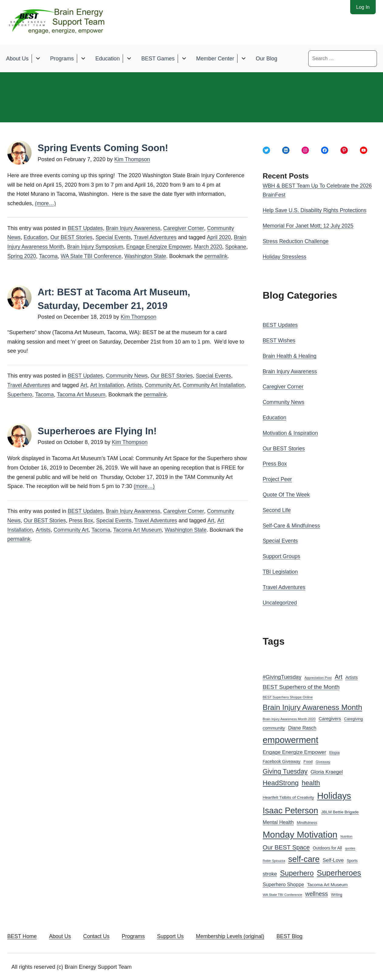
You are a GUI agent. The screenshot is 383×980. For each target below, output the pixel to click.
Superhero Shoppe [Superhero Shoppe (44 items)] (283, 883)
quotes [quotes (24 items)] (350, 847)
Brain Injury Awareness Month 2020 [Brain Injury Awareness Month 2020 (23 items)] (289, 717)
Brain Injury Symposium (112, 246)
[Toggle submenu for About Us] (38, 58)
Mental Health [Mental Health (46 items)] (278, 821)
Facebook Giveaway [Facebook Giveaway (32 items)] (282, 760)
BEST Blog (304, 935)
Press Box (83, 529)
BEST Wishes (280, 340)
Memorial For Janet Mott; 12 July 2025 (309, 226)
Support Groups (282, 555)
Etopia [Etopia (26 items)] (334, 751)
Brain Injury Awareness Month (44, 246)
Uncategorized (280, 601)
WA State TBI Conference (118, 256)
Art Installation (108, 394)
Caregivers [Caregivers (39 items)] (330, 717)
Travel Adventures (159, 237)
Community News (128, 385)
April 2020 (223, 237)
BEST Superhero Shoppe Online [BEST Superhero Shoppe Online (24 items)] (288, 696)
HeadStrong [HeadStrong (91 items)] (281, 781)
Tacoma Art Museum (112, 403)
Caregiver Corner (187, 228)
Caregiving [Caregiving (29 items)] (354, 717)
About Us (17, 58)
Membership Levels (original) (242, 935)
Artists (136, 394)
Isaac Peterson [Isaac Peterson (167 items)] (291, 809)
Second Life (277, 509)
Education (108, 58)
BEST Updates (86, 228)
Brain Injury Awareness (135, 228)
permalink (19, 265)
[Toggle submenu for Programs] (83, 58)
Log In (363, 7)
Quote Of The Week (287, 493)
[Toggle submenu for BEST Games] (184, 58)
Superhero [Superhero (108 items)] (297, 871)
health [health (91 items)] (311, 781)
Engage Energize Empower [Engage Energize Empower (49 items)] (294, 751)
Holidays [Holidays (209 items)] (334, 794)
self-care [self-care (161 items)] (304, 858)
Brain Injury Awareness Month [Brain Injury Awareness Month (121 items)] (313, 706)
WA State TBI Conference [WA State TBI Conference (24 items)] (282, 893)
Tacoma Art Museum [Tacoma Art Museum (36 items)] (327, 883)
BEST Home (22, 935)
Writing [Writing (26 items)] (337, 893)
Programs (62, 58)
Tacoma (74, 256)
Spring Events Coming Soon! (105, 148)
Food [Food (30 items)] (308, 760)
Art (85, 394)
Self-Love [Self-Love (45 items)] (333, 859)
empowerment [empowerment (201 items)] (291, 738)
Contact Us (101, 935)
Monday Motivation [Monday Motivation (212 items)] (300, 833)
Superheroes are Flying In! (99, 439)
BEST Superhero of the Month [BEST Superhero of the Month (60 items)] (301, 685)
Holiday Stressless (285, 256)
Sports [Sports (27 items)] (352, 859)
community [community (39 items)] (274, 726)
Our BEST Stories (73, 237)
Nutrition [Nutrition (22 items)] (347, 835)
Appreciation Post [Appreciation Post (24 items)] (318, 676)
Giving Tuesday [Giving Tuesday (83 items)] (285, 770)
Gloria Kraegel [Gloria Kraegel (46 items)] (327, 770)
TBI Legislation (281, 570)
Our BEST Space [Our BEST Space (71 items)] (286, 846)
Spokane (18, 256)
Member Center (215, 58)
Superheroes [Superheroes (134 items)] (339, 871)
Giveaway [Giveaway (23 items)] (323, 760)
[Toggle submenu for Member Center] (243, 58)
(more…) (46, 203)
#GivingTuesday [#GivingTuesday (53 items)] (282, 676)
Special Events (116, 237)
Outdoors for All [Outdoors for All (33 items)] (327, 846)
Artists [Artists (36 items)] (352, 676)
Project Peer (278, 478)
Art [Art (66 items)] (339, 675)
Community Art (165, 394)
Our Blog (267, 58)
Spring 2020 (47, 256)
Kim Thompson (133, 159)
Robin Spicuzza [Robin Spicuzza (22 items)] (274, 859)
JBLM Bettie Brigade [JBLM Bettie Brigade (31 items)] (340, 810)
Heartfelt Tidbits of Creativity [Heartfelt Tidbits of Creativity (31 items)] (288, 796)
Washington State (173, 256)
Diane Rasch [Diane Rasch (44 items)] (302, 726)
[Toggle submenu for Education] (129, 58)
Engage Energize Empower (177, 246)
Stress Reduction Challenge (297, 241)
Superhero (49, 403)
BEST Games (158, 58)
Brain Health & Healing (290, 355)
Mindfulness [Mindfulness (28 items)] (307, 821)
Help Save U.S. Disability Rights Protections (316, 210)
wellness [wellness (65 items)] (317, 892)
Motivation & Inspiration (291, 432)
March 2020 (227, 246)
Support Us (179, 935)
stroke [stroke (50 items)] (270, 872)
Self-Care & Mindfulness (292, 524)
